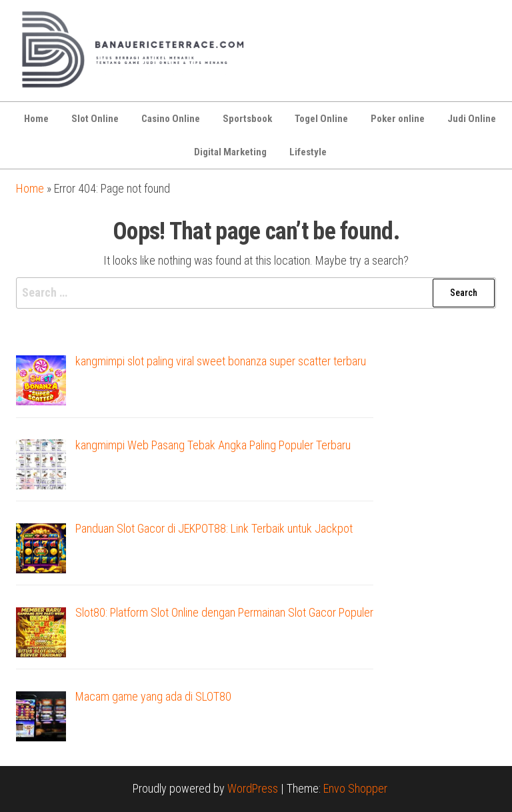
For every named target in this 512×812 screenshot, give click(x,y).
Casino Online (171, 119)
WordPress (253, 788)
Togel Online (321, 119)
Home (36, 119)
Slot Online (95, 119)
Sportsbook (247, 119)
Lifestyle (308, 152)
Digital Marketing (230, 152)
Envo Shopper (355, 788)
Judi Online (472, 119)
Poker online (398, 119)
